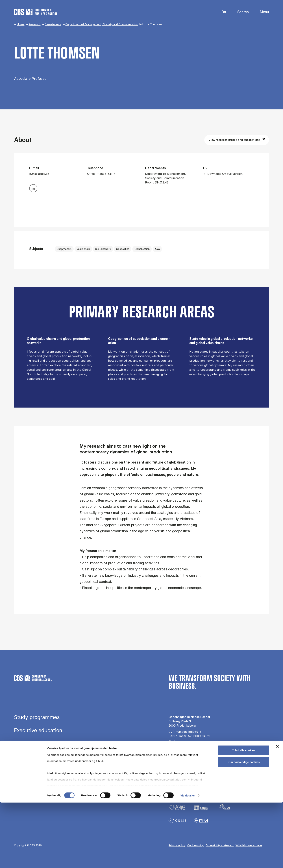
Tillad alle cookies (244, 816)
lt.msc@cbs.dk (39, 174)
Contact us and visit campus (188, 741)
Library (22, 757)
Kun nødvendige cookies (244, 827)
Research (34, 24)
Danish (221, 12)
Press (172, 748)
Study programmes (37, 717)
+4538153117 (106, 174)
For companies (178, 760)
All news (174, 754)
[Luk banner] (277, 812)
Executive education (38, 730)
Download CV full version (225, 174)
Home (21, 24)
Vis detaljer (188, 861)
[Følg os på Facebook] (171, 779)
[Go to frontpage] (36, 12)
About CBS (27, 770)
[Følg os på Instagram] (181, 779)
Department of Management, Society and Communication (102, 24)
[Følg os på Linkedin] (192, 779)
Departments (53, 24)
